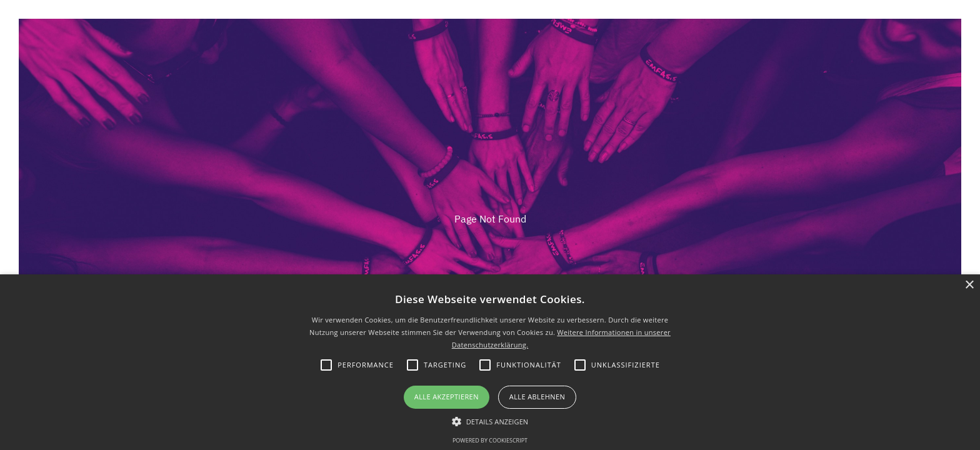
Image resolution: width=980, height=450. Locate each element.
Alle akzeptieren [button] (447, 397)
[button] (490, 421)
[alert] (490, 362)
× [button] (969, 285)
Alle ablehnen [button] (537, 397)
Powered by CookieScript (490, 440)
